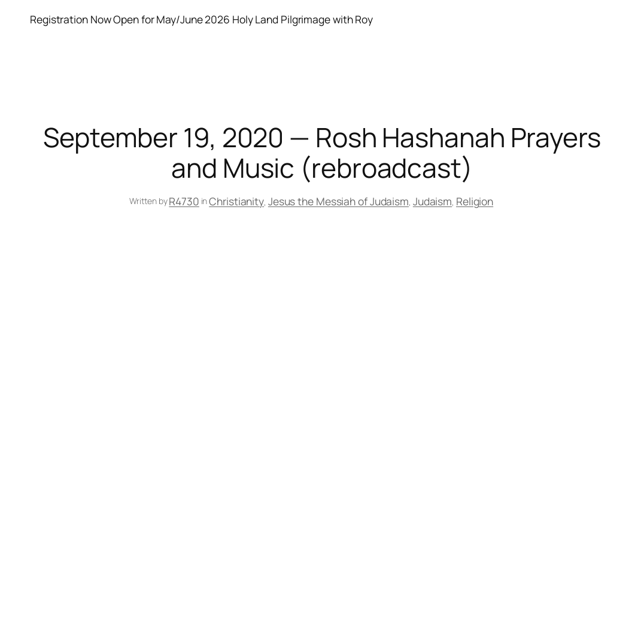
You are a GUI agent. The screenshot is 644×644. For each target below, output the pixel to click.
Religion (475, 201)
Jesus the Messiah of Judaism (338, 201)
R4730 (184, 201)
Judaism (432, 201)
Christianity (236, 201)
